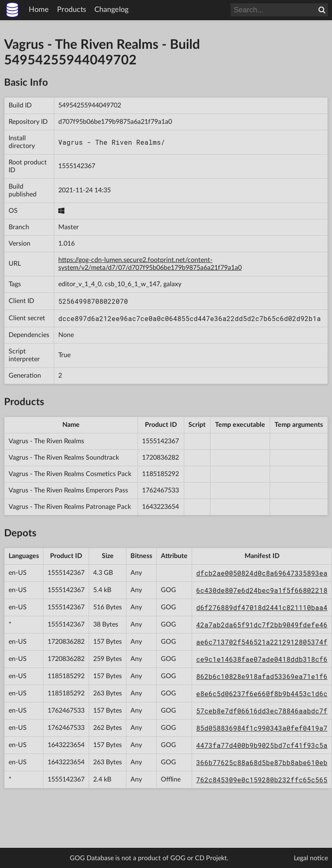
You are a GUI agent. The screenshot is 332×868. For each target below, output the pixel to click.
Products (72, 10)
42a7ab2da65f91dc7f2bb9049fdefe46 (262, 625)
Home (39, 10)
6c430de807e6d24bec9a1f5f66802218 (262, 590)
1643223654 (160, 507)
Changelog (111, 10)
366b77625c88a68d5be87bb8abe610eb (262, 762)
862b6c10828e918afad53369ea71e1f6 (262, 676)
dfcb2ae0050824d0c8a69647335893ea (262, 573)
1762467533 (160, 490)
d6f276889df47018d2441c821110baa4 (262, 607)
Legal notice (311, 858)
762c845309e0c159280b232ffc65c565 (262, 780)
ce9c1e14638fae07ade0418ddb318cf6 (262, 659)
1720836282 (160, 458)
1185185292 (160, 474)
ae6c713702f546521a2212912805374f (262, 642)
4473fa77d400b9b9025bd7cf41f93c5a (262, 745)
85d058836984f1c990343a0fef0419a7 (262, 728)
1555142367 (77, 166)
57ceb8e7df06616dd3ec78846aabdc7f (262, 711)
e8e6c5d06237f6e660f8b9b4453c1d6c (262, 694)
